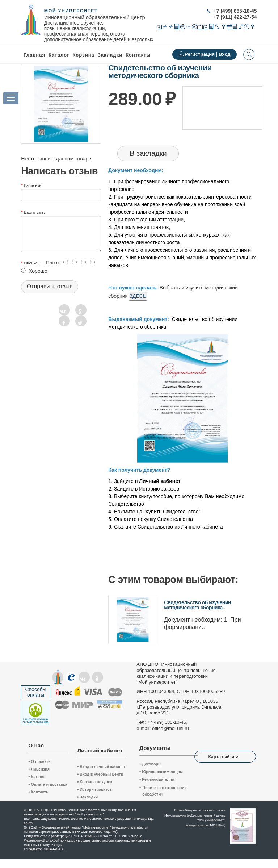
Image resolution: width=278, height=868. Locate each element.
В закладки (148, 153)
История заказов (94, 789)
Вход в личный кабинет (101, 767)
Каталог (59, 55)
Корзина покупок (95, 782)
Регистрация (200, 54)
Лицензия (39, 769)
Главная (34, 55)
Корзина (83, 55)
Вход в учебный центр (100, 774)
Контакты (138, 55)
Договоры (150, 764)
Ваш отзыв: (34, 212)
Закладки (87, 797)
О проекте (39, 761)
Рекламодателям (157, 779)
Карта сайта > (223, 757)
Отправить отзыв (50, 286)
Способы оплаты (36, 692)
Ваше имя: (34, 185)
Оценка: (31, 263)
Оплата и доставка (48, 784)
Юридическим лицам (161, 772)
